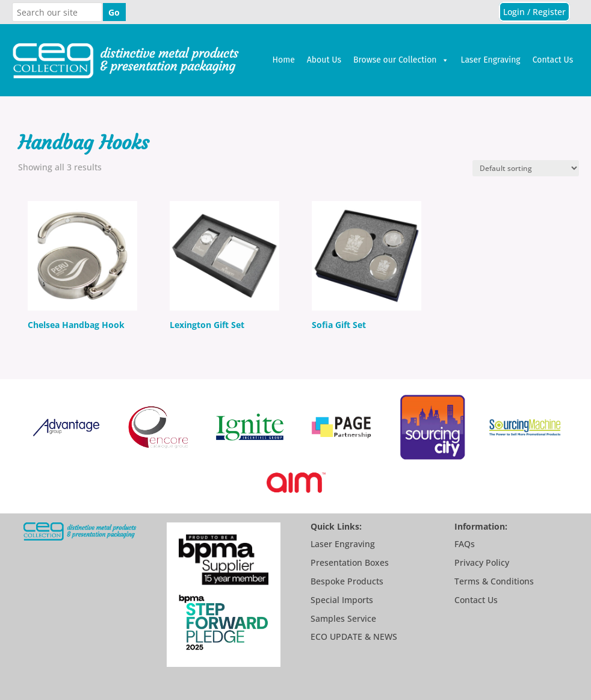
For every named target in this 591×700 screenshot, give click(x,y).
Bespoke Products (347, 581)
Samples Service (343, 618)
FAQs (465, 544)
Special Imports (342, 600)
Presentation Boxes (350, 562)
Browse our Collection (401, 60)
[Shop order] (526, 168)
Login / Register (534, 12)
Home (283, 60)
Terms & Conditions (494, 581)
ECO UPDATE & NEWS (354, 637)
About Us (324, 60)
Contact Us (553, 60)
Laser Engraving (491, 60)
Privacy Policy (482, 562)
